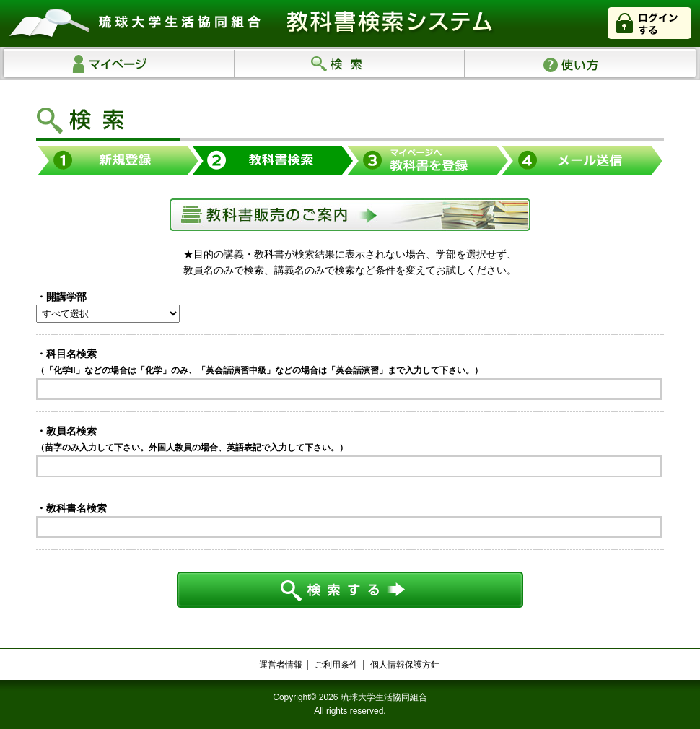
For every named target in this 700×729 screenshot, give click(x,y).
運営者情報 (281, 665)
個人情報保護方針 (405, 665)
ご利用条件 (336, 665)
